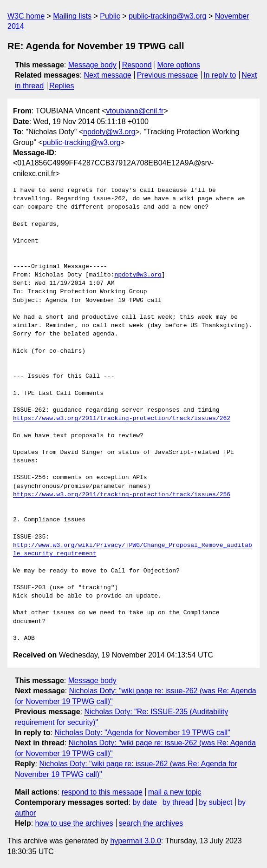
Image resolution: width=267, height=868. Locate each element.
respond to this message (102, 792)
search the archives (151, 823)
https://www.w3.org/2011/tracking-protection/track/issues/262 (122, 419)
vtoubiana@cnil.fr (135, 111)
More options (179, 65)
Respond (137, 65)
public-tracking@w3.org (167, 16)
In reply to (220, 75)
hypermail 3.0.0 (135, 841)
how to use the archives (74, 823)
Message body (92, 65)
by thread (178, 802)
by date (144, 802)
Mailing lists (72, 16)
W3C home (26, 16)
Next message (108, 75)
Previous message (168, 75)
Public (110, 16)
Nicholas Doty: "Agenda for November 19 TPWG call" (142, 733)
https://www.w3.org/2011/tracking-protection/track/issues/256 (122, 495)
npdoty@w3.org (109, 132)
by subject (215, 802)
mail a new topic (175, 792)
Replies (62, 86)
